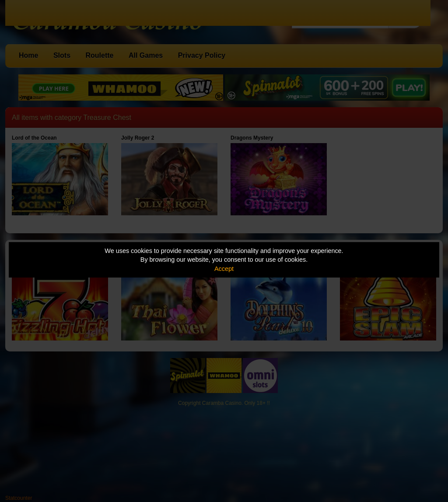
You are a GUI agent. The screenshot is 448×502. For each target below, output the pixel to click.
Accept (224, 269)
